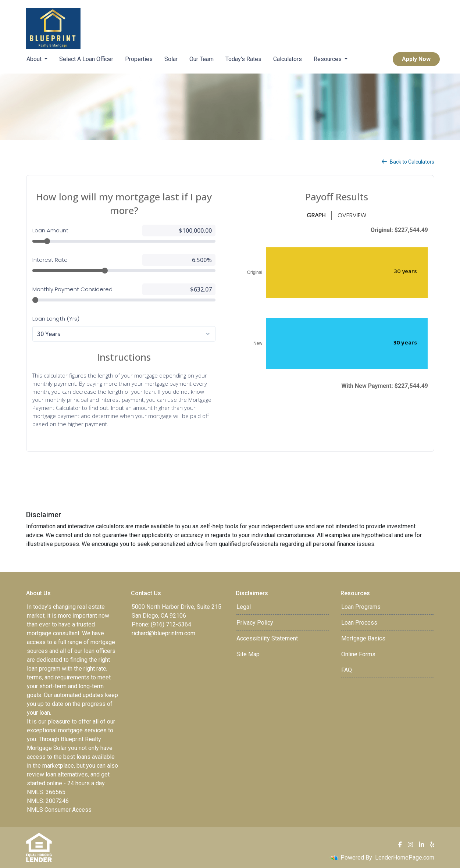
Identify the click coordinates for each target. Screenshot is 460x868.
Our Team (202, 59)
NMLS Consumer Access (59, 810)
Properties (139, 59)
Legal (244, 607)
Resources (328, 59)
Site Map (248, 654)
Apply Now (416, 59)
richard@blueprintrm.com (163, 633)
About (35, 59)
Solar (171, 59)
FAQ (347, 670)
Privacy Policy (255, 623)
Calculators (288, 59)
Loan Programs (361, 607)
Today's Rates (243, 59)
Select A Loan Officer (86, 59)
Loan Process (359, 623)
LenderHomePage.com (405, 858)
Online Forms (358, 654)
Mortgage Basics (363, 638)
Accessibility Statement (267, 638)
